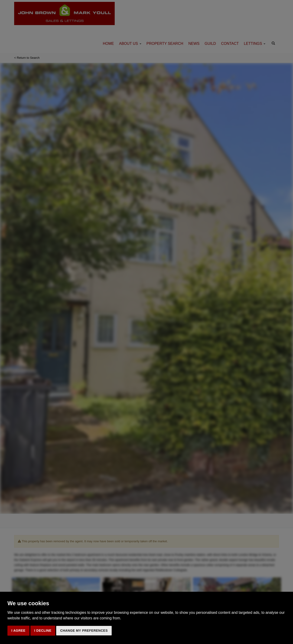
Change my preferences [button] (84, 631)
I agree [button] (18, 631)
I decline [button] (43, 631)
